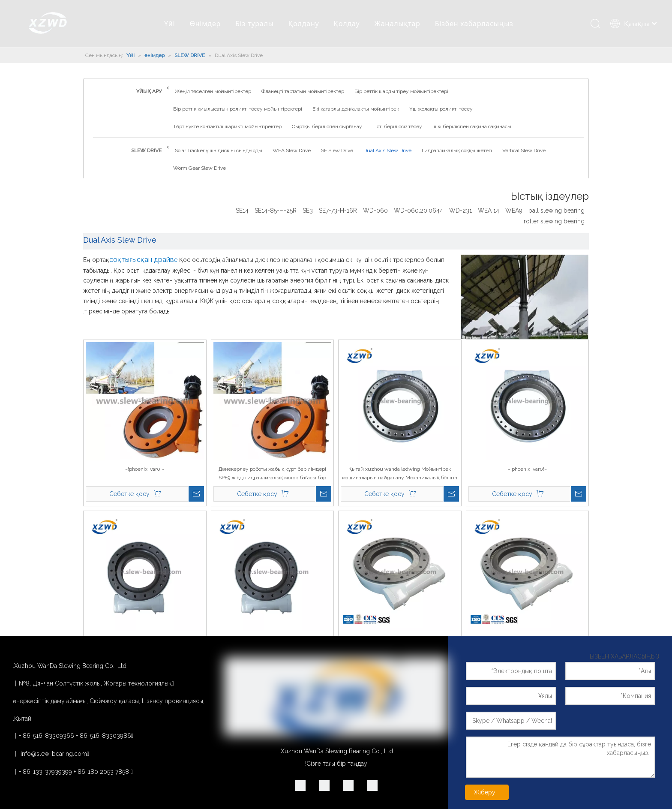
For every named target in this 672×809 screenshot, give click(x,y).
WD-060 (375, 211)
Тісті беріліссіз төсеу (397, 126)
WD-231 (460, 211)
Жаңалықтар (397, 24)
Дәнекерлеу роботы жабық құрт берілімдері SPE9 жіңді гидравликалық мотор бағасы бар (272, 473)
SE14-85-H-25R (276, 211)
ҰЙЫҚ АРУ (149, 91)
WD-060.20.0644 (418, 211)
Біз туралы (255, 24)
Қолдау (347, 24)
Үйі (170, 24)
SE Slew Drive (337, 150)
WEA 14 (489, 211)
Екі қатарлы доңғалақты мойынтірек (356, 109)
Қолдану (304, 24)
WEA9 (514, 211)
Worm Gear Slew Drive (199, 168)
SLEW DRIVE (146, 150)
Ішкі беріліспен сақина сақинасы (472, 126)
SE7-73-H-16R (338, 211)
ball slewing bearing (556, 211)
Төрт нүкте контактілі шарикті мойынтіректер (227, 126)
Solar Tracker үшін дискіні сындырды (219, 150)
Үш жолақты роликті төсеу (441, 109)
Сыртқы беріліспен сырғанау (327, 126)
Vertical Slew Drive (524, 150)
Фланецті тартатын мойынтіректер (303, 91)
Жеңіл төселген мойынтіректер (213, 91)
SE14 (242, 211)
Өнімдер (205, 24)
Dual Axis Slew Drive (387, 150)
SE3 (308, 211)
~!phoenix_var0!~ (527, 469)
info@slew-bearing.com (54, 754)
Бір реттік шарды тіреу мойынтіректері (401, 91)
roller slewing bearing (554, 221)
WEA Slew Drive (292, 150)
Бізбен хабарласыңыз (474, 24)
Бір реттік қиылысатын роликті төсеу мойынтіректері (238, 109)
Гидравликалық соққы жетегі (457, 150)
